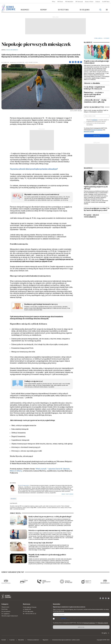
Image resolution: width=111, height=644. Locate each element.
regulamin (95, 120)
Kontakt (4, 640)
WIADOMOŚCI (88, 168)
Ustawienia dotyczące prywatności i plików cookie (66, 640)
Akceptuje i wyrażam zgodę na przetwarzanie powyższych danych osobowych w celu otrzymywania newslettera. (98, 122)
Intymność (107, 38)
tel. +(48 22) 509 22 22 (30, 614)
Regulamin (46, 640)
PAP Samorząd (79, 2)
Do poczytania (63, 10)
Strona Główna (98, 38)
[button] (107, 10)
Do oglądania (85, 10)
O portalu (12, 640)
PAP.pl (54, 2)
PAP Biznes (60, 2)
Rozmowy (44, 10)
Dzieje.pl (98, 2)
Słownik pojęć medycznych (10, 616)
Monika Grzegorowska (12, 50)
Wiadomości (25, 10)
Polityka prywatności (33, 640)
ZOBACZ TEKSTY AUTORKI (68, 494)
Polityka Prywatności (97, 130)
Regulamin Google (89, 132)
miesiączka (13, 499)
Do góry (106, 633)
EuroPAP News (106, 2)
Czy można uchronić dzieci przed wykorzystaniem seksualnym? (34, 169)
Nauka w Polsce (89, 2)
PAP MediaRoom (69, 2)
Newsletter (21, 640)
